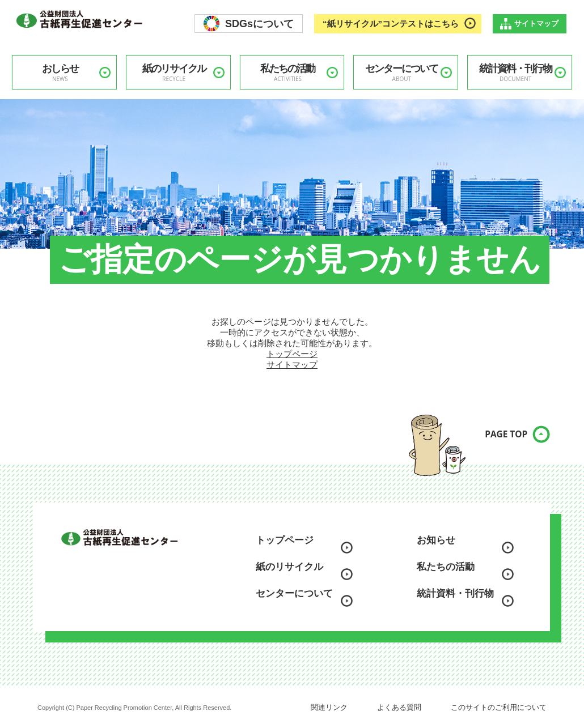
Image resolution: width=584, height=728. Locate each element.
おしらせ (60, 73)
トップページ (292, 354)
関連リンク (329, 707)
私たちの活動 (288, 73)
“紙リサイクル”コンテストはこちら (391, 24)
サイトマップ (536, 24)
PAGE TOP (496, 441)
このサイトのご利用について (499, 707)
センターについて (401, 73)
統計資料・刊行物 (515, 73)
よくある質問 (399, 707)
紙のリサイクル (174, 73)
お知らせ (436, 540)
